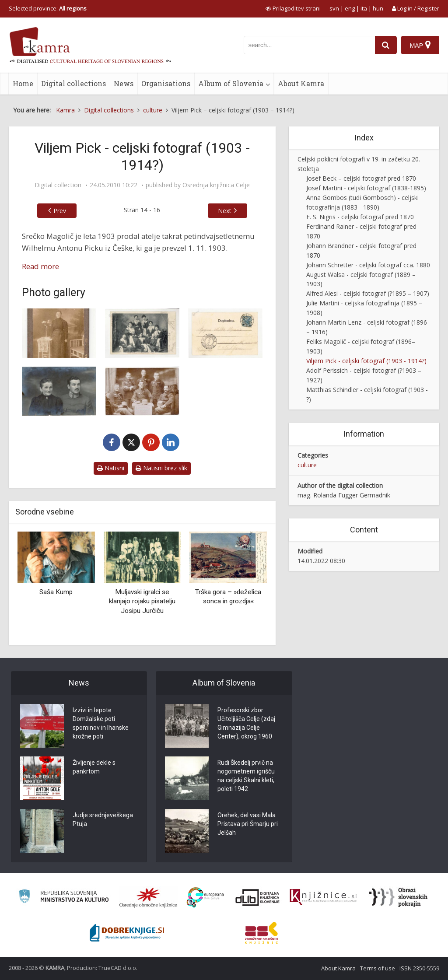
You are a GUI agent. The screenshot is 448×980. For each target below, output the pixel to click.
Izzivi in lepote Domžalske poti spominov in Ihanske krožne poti (101, 724)
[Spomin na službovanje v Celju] (142, 391)
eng (350, 8)
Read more (40, 266)
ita (364, 8)
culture (307, 465)
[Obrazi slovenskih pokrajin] (398, 897)
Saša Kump (56, 592)
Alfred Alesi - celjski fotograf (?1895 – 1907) (368, 293)
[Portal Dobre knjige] (127, 933)
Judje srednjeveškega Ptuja (103, 820)
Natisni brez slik (161, 468)
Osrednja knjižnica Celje (216, 185)
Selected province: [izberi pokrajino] (48, 8)
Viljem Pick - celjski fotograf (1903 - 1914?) (366, 361)
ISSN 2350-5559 (419, 968)
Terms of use (378, 968)
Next (225, 211)
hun (378, 8)
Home (23, 83)
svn (334, 8)
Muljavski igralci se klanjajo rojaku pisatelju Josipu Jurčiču (142, 601)
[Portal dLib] (258, 897)
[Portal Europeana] (205, 898)
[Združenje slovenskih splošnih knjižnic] (323, 897)
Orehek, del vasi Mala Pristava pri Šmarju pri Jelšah (248, 824)
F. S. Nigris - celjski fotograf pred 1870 (360, 217)
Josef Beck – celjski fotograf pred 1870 (361, 178)
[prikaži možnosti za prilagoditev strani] (293, 8)
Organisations (166, 83)
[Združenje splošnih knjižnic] (261, 933)
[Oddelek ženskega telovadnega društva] (142, 333)
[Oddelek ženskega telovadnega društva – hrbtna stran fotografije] (225, 333)
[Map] (420, 45)
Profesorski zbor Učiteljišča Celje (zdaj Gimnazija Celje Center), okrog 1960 (246, 724)
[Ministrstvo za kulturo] (64, 898)
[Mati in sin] (59, 391)
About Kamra (301, 83)
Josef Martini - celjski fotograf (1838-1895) (366, 188)
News (124, 83)
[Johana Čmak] (59, 333)
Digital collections (73, 83)
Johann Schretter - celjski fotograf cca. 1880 (368, 265)
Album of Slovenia (231, 83)
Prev (60, 211)
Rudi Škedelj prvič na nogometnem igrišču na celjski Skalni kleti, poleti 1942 (246, 776)
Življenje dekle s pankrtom (94, 767)
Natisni (111, 468)
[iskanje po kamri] (309, 45)
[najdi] (386, 45)
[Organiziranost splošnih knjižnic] (148, 897)
